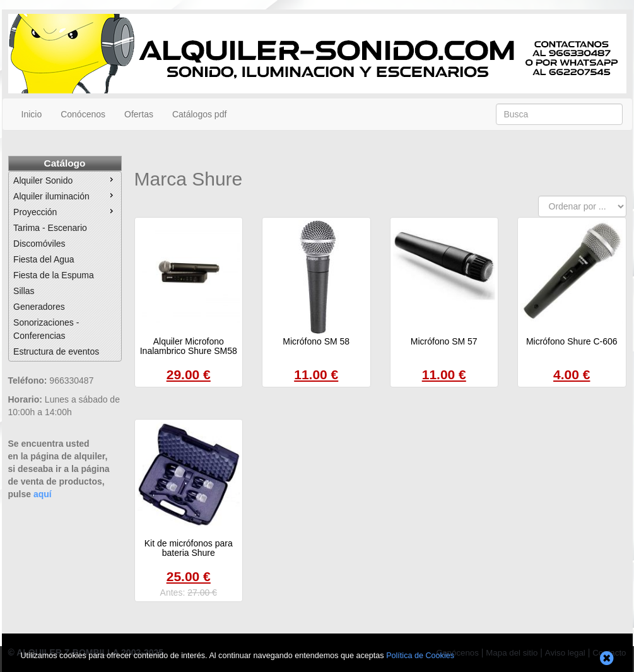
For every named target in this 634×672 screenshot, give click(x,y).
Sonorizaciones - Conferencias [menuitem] (46, 329)
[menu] (65, 266)
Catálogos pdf (199, 114)
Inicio (32, 114)
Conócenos (83, 114)
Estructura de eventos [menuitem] (56, 351)
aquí (43, 494)
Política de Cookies (420, 656)
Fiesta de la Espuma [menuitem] (54, 275)
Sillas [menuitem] (24, 291)
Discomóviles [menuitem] (39, 244)
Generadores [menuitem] (39, 307)
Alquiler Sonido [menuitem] (65, 180)
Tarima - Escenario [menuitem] (50, 228)
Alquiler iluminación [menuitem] (65, 196)
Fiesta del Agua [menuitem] (44, 259)
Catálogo (65, 163)
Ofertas (139, 114)
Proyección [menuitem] (65, 211)
